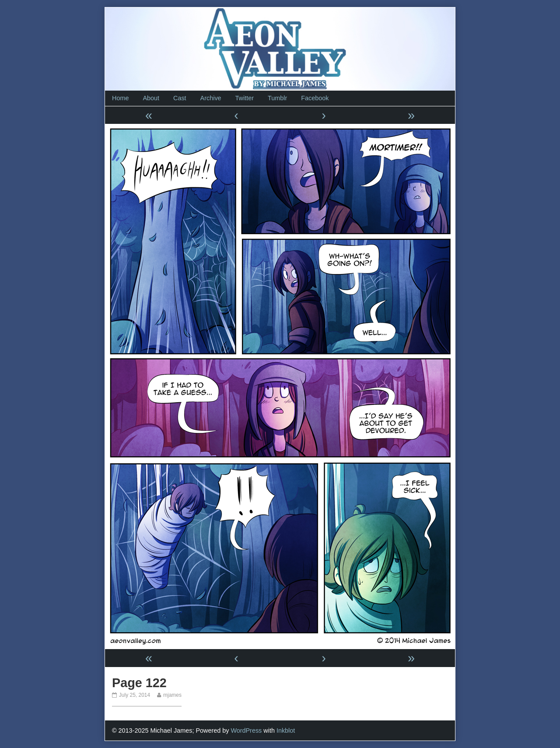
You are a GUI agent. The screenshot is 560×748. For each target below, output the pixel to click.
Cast (180, 98)
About (151, 98)
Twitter (245, 98)
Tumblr (277, 98)
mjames (172, 695)
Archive (211, 98)
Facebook (315, 98)
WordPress (246, 730)
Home (120, 98)
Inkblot (286, 730)
